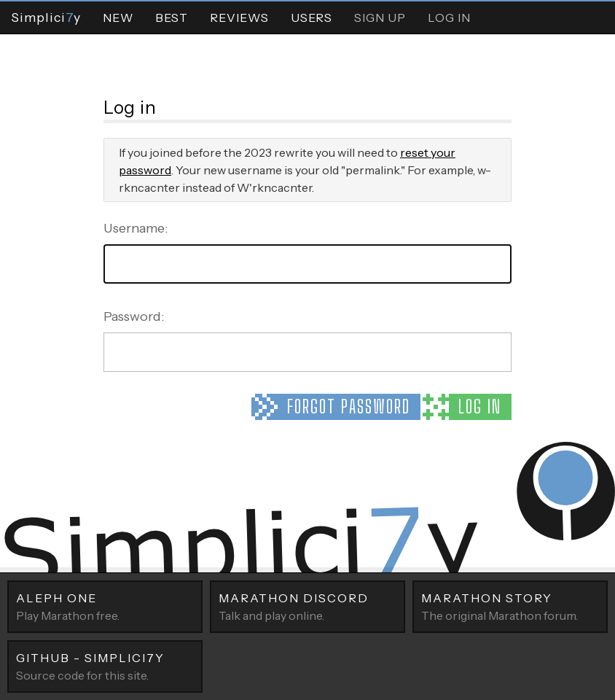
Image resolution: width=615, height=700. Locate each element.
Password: (134, 316)
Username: (136, 228)
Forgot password (349, 407)
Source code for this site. (105, 666)
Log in (480, 407)
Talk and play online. (307, 606)
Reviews (239, 17)
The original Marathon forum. (510, 606)
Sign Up (380, 17)
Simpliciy (46, 17)
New (118, 17)
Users (312, 17)
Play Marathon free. (105, 606)
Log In (449, 17)
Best (172, 17)
